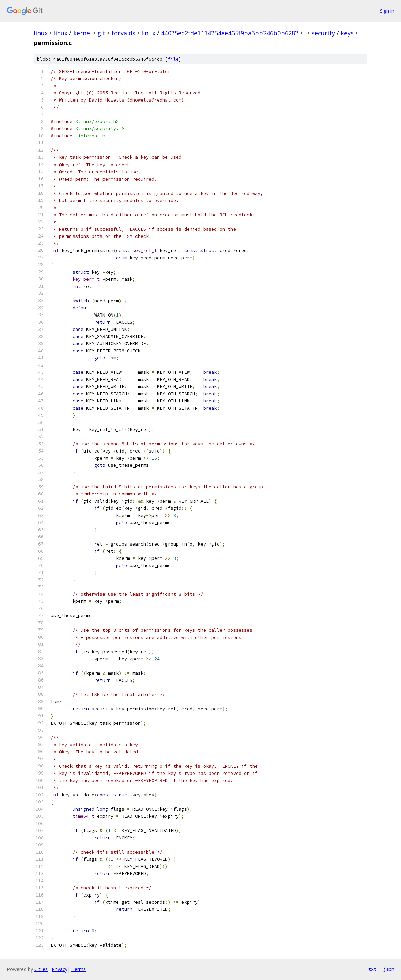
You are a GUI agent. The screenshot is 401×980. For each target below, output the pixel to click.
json (389, 969)
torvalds (123, 33)
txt (372, 969)
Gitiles (41, 969)
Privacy (60, 969)
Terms (79, 969)
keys (347, 33)
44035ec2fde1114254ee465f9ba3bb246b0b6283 (230, 33)
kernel (82, 33)
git (101, 33)
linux (41, 33)
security (323, 33)
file (173, 59)
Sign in (387, 11)
